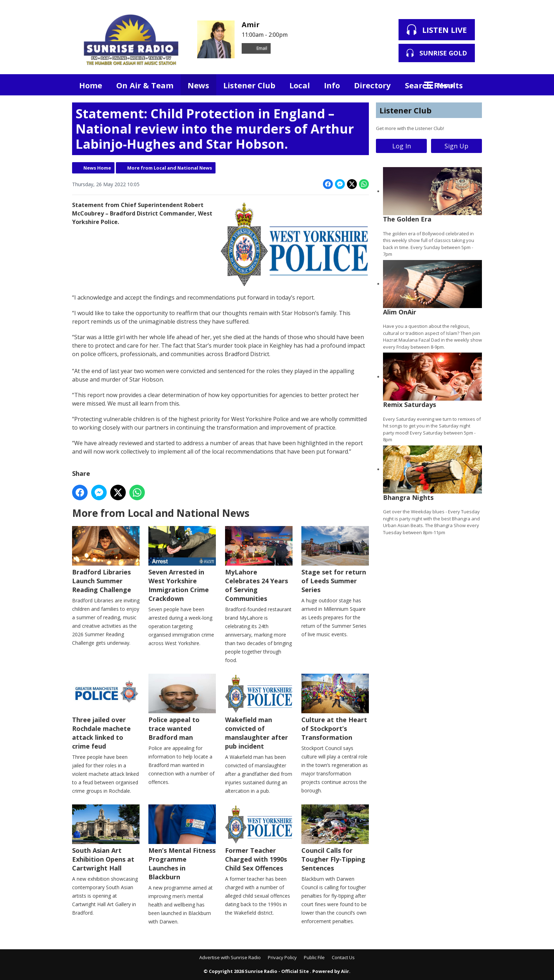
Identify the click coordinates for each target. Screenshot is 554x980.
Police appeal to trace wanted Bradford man (182, 708)
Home (91, 85)
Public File (314, 957)
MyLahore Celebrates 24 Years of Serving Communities (259, 564)
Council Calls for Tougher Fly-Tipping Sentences (335, 838)
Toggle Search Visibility (471, 85)
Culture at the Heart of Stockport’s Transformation (335, 708)
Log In (402, 146)
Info (332, 85)
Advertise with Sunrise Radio (230, 957)
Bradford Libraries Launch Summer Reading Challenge (106, 560)
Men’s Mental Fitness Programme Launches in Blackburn (182, 843)
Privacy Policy (282, 957)
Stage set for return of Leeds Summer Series (335, 560)
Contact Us (343, 957)
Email (256, 48)
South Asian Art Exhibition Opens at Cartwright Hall (106, 838)
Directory (372, 85)
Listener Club (249, 85)
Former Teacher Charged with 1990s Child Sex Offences (259, 838)
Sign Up (456, 146)
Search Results (434, 85)
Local (300, 85)
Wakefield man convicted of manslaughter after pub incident (259, 712)
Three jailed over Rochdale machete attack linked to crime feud (106, 712)
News (198, 85)
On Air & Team (145, 85)
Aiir (345, 971)
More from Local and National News (170, 168)
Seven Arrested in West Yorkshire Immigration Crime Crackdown (182, 564)
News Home (97, 168)
